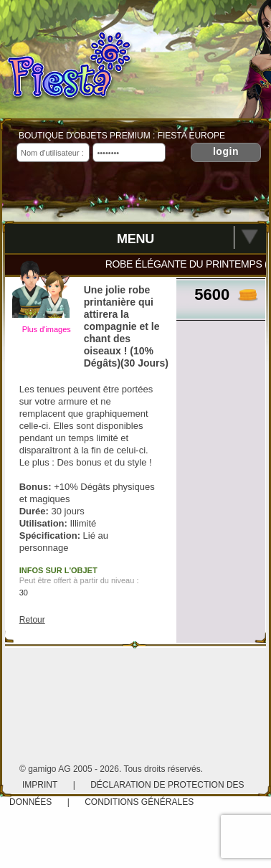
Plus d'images (47, 329)
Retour (32, 620)
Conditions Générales (139, 802)
